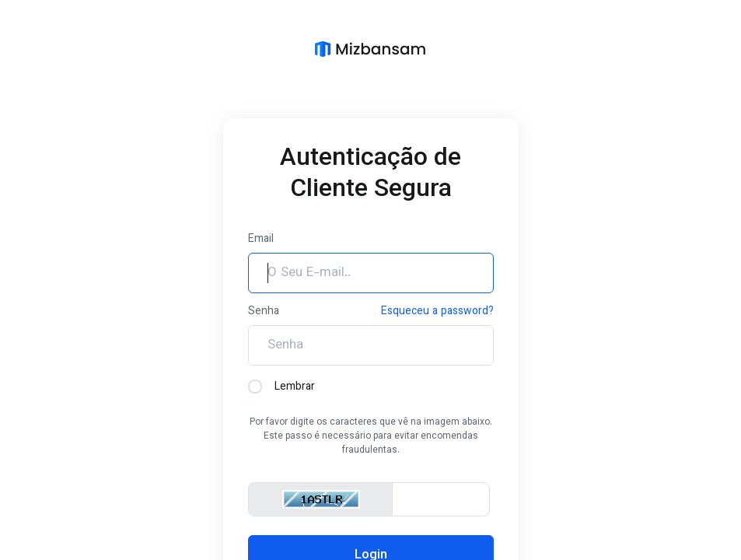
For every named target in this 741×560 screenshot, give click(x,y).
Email (261, 240)
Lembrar (281, 387)
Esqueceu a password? (437, 312)
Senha (264, 312)
